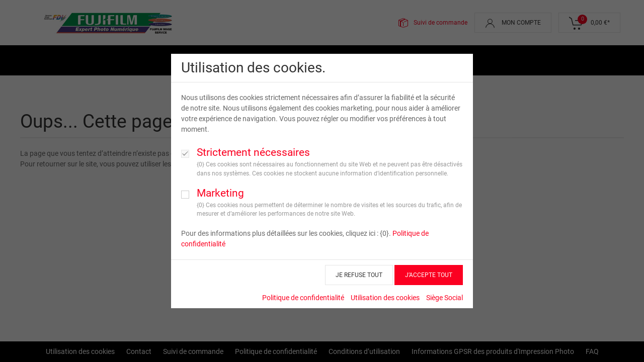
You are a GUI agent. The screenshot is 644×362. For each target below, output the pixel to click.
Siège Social (445, 298)
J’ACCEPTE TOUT (429, 275)
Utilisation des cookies (385, 298)
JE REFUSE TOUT (359, 275)
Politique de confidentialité (303, 298)
